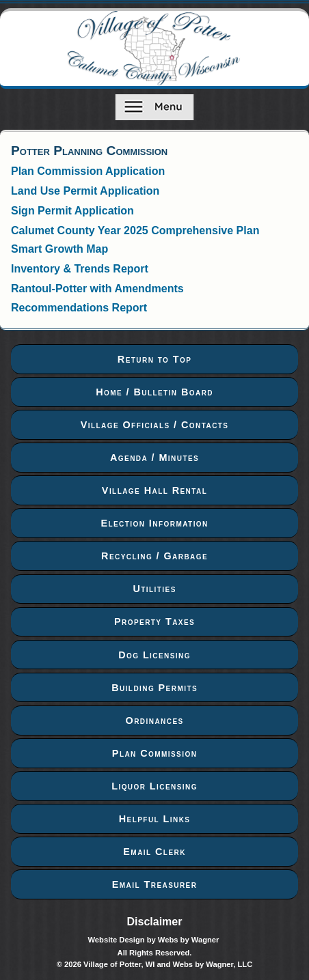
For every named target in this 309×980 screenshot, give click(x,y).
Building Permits (154, 688)
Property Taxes (154, 621)
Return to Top (155, 359)
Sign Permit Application (72, 211)
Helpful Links (155, 819)
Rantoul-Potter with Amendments (97, 289)
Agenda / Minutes (154, 458)
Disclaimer (155, 922)
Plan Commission (154, 753)
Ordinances (155, 720)
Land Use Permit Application (85, 191)
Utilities (154, 589)
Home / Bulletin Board (154, 392)
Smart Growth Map (59, 249)
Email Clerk (154, 852)
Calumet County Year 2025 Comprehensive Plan (135, 230)
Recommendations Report (79, 308)
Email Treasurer (155, 884)
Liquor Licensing (154, 786)
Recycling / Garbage (154, 556)
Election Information (154, 523)
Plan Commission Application (88, 171)
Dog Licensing (154, 655)
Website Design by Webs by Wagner (154, 940)
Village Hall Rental (154, 490)
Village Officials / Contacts (155, 425)
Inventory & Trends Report (80, 269)
